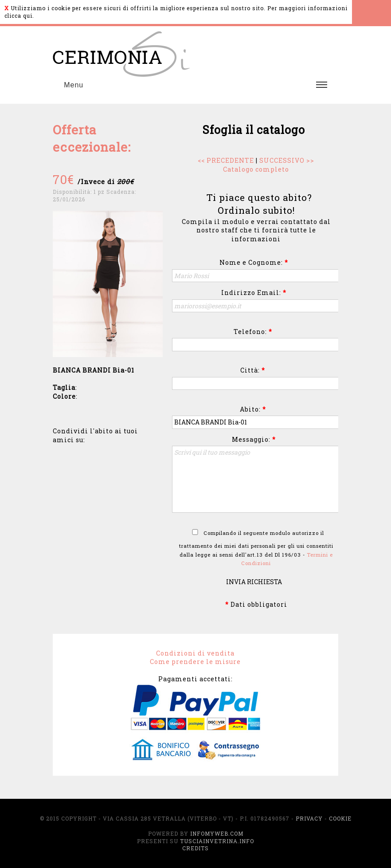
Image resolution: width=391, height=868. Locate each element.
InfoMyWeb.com (217, 833)
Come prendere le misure (195, 662)
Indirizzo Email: (254, 293)
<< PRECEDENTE (226, 160)
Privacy (309, 818)
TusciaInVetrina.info (217, 841)
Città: (253, 370)
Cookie (340, 818)
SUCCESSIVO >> (287, 160)
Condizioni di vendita (195, 653)
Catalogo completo (256, 169)
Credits (195, 848)
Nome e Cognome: (254, 262)
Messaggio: (254, 439)
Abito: (253, 409)
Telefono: (253, 332)
